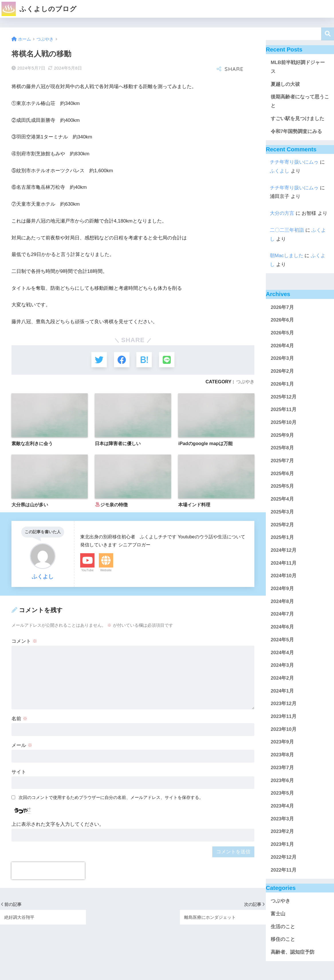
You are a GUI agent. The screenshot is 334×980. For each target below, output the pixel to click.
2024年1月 (282, 691)
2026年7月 (282, 307)
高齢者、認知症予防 (293, 952)
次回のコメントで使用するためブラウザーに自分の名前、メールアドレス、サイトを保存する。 (111, 798)
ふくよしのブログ (39, 9)
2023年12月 (284, 704)
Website (106, 570)
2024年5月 (282, 640)
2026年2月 (282, 371)
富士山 (278, 914)
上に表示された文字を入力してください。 (58, 825)
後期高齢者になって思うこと (300, 101)
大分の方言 (282, 213)
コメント (24, 641)
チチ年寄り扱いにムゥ (294, 162)
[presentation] (48, 871)
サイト (19, 772)
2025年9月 (282, 435)
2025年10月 (284, 422)
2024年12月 (284, 550)
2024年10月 (284, 576)
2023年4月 (282, 806)
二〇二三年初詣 (287, 230)
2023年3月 (282, 819)
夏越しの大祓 (285, 84)
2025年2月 (282, 525)
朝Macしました (287, 256)
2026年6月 (282, 320)
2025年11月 (284, 409)
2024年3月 (282, 665)
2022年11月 (284, 870)
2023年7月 (282, 768)
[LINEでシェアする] (167, 360)
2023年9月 (282, 742)
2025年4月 (282, 499)
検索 (328, 34)
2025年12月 (284, 397)
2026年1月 (282, 384)
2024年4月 (282, 653)
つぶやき (245, 382)
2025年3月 (282, 512)
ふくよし (280, 171)
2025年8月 (282, 448)
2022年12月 (284, 857)
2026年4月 (282, 346)
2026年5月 (282, 333)
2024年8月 (282, 601)
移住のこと (283, 939)
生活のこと (283, 927)
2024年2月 (282, 678)
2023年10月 (284, 729)
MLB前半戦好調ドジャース (298, 67)
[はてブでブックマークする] (144, 360)
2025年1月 (282, 537)
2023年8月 (282, 755)
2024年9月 (282, 589)
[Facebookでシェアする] (122, 360)
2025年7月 (282, 461)
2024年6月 (282, 627)
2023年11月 (284, 716)
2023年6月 (282, 780)
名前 (19, 719)
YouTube (87, 570)
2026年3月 (282, 358)
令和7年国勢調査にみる (296, 131)
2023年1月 (282, 844)
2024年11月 (284, 563)
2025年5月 (282, 486)
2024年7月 (282, 614)
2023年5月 (282, 793)
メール (22, 746)
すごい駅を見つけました (297, 119)
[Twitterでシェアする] (99, 360)
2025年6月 (282, 474)
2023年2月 (282, 831)
